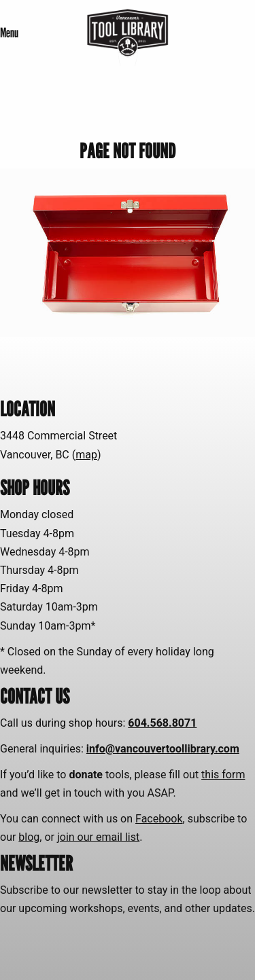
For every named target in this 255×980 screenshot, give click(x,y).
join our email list (98, 837)
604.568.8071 (162, 723)
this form (223, 775)
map (86, 455)
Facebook (159, 819)
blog (29, 837)
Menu (9, 33)
